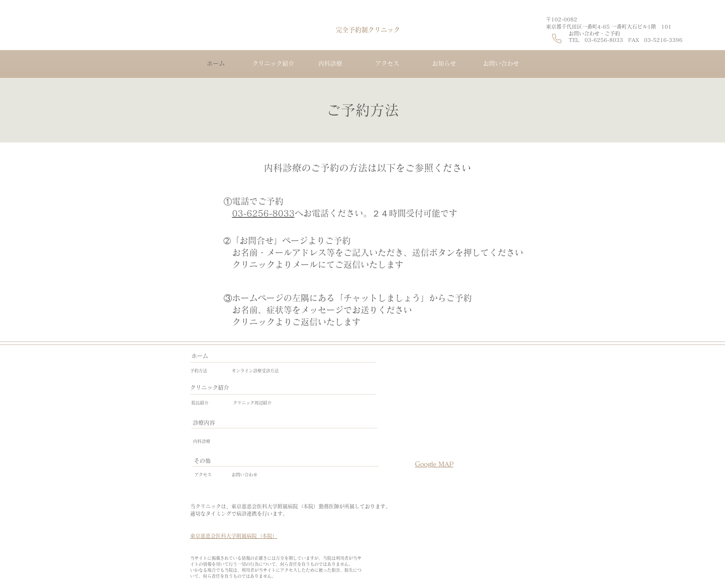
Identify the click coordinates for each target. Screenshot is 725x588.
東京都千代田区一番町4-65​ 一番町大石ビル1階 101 (609, 27)
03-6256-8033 (263, 213)
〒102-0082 (564, 19)
